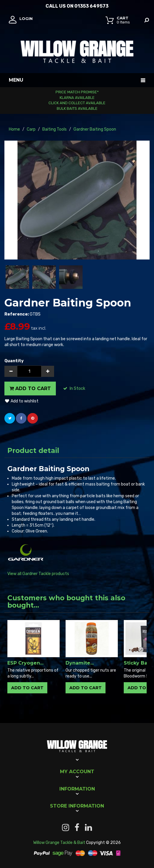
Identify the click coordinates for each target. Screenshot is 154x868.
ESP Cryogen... (25, 663)
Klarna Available (77, 98)
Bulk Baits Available (77, 108)
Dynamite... (80, 663)
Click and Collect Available (77, 103)
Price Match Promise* (77, 92)
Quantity (14, 361)
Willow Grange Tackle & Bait (59, 843)
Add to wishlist (21, 401)
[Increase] (48, 371)
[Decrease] (11, 371)
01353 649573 (91, 6)
